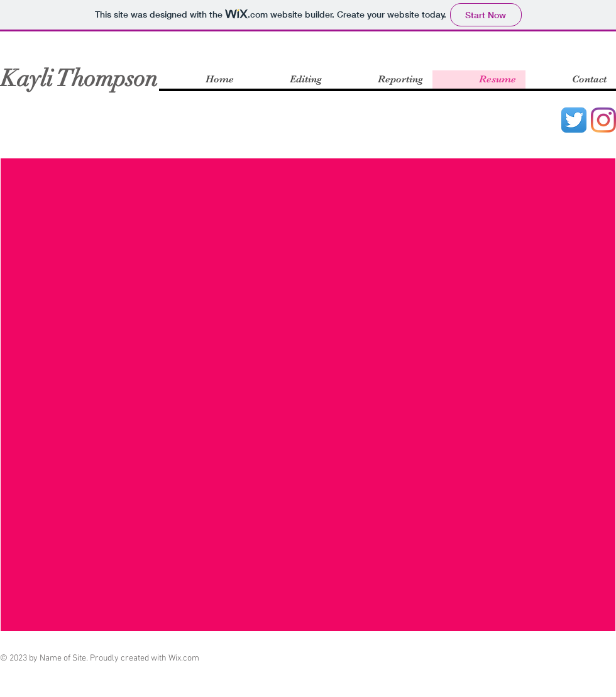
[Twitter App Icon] (574, 120)
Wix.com (184, 658)
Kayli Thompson (79, 79)
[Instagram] (603, 120)
